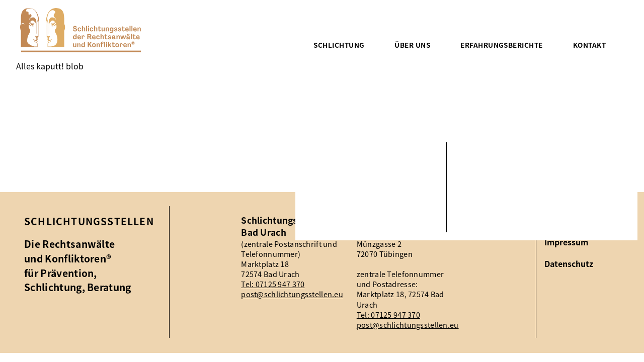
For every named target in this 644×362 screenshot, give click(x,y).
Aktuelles (562, 220)
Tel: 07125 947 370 (273, 284)
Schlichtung (339, 45)
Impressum (566, 242)
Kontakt (589, 45)
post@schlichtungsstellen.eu (292, 294)
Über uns (412, 45)
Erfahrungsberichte (501, 45)
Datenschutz (569, 264)
